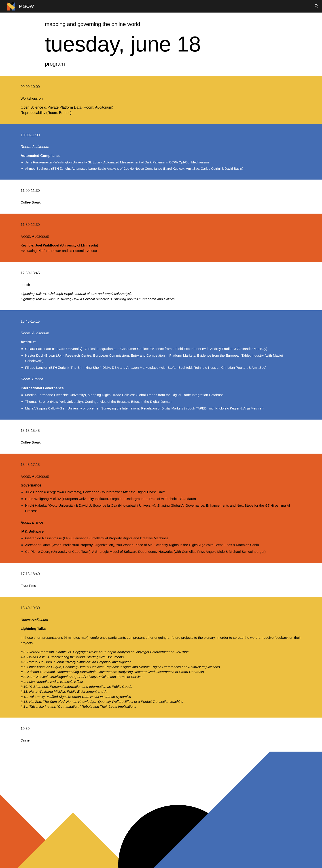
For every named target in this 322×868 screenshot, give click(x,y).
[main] (161, 24)
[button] (317, 6)
